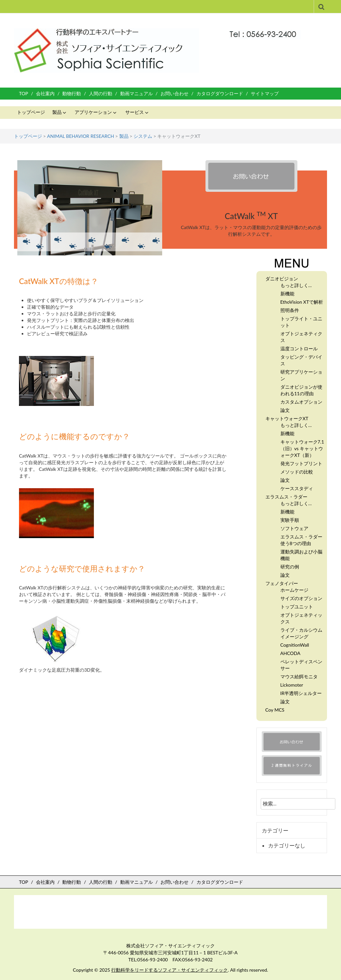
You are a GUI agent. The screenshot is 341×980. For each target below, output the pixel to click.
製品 (57, 112)
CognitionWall (295, 645)
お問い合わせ (174, 93)
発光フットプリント (301, 463)
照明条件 (290, 310)
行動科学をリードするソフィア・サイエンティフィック (170, 970)
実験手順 (290, 520)
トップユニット (297, 607)
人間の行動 (101, 93)
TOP (23, 93)
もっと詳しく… (296, 285)
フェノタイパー (282, 583)
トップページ (31, 112)
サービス (135, 112)
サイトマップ (265, 93)
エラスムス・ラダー (286, 497)
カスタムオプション (301, 402)
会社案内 (45, 93)
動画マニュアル (137, 93)
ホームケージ (294, 590)
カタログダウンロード (220, 93)
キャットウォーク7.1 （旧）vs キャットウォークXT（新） (302, 448)
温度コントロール (299, 348)
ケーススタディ (297, 488)
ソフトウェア (294, 528)
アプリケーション (93, 112)
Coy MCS (275, 710)
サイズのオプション (301, 598)
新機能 (287, 294)
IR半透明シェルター (301, 693)
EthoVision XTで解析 (302, 302)
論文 (285, 410)
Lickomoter (292, 685)
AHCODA (290, 653)
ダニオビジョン (282, 279)
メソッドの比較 (297, 472)
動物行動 (72, 93)
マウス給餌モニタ (299, 676)
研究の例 (290, 567)
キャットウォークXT (287, 418)
